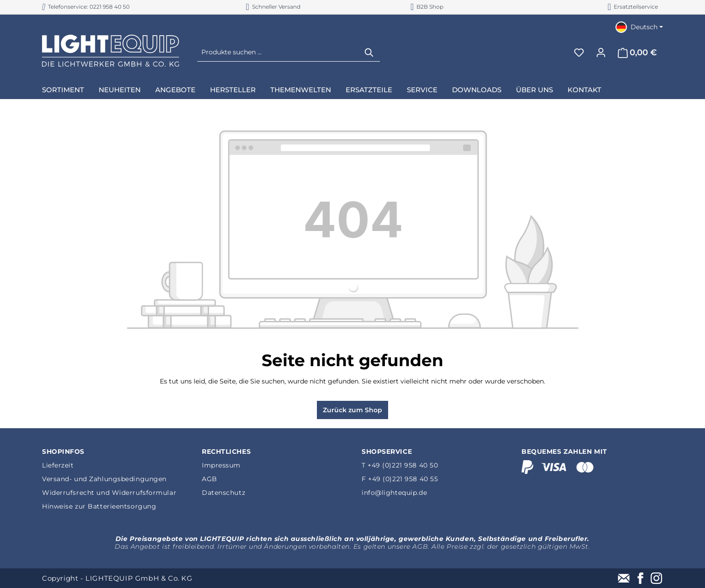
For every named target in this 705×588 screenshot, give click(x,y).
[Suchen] (369, 52)
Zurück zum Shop (352, 410)
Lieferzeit (58, 465)
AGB (210, 479)
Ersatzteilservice (633, 7)
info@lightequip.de (394, 493)
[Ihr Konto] (601, 52)
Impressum (221, 465)
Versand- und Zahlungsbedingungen (104, 479)
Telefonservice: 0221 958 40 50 (86, 7)
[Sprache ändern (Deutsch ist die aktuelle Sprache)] (639, 27)
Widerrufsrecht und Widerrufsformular (109, 493)
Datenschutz (224, 493)
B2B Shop (427, 7)
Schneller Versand (273, 7)
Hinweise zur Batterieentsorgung (99, 506)
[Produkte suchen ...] (278, 52)
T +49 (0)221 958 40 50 (400, 465)
